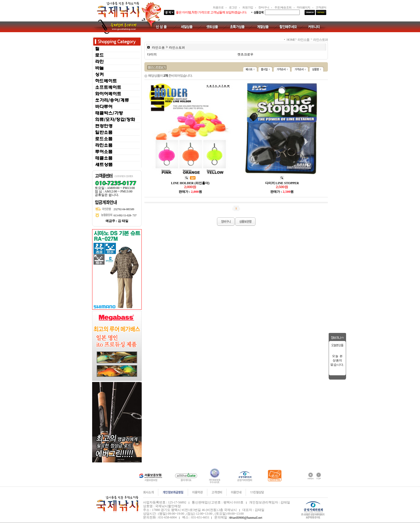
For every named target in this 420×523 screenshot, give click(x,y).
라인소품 (158, 47)
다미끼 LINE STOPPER (282, 183)
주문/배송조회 (283, 7)
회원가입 (247, 7)
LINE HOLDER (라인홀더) (190, 183)
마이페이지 (303, 7)
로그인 (233, 7)
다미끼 (152, 54)
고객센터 (321, 7)
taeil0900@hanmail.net (247, 518)
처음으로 (218, 7)
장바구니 (264, 7)
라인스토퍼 (177, 47)
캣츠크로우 (245, 54)
